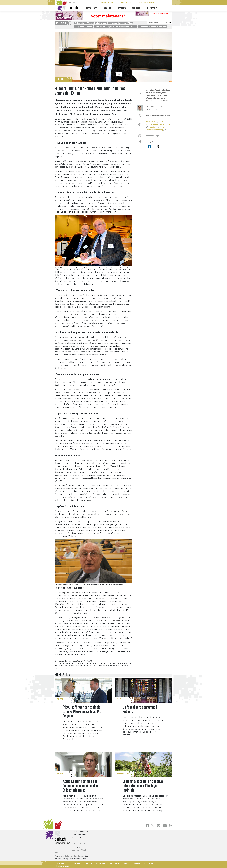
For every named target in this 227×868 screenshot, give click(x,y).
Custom (68, 866)
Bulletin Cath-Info (107, 2)
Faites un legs (126, 2)
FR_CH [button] (71, 2)
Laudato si (153, 127)
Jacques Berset (155, 109)
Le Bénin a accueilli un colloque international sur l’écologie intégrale (143, 786)
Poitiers (165, 127)
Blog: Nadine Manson (84, 27)
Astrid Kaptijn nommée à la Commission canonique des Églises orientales (80, 786)
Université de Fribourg (154, 130)
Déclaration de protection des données (112, 864)
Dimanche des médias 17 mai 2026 (153, 27)
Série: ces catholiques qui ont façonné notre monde (116, 27)
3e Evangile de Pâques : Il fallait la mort (91, 23)
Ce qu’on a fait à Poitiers (111, 621)
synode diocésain (71, 593)
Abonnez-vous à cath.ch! (147, 2)
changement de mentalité (79, 314)
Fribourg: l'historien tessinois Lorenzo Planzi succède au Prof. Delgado (83, 712)
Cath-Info (77, 864)
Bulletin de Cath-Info (73, 856)
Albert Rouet (151, 122)
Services (151, 8)
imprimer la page (152, 136)
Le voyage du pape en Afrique (121, 23)
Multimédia (137, 8)
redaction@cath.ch (80, 844)
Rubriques (90, 8)
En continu (107, 8)
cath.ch (60, 864)
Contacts (88, 864)
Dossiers (122, 8)
